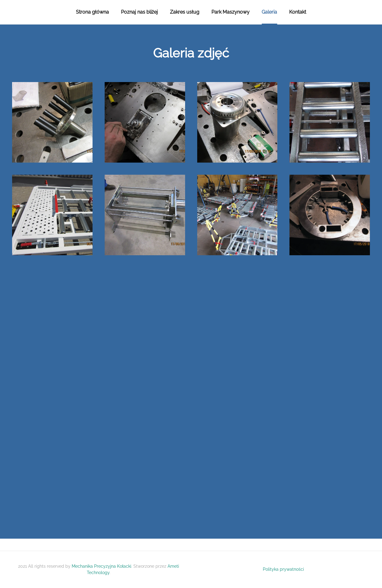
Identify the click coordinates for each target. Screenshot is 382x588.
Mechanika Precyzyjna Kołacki (101, 566)
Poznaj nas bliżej (139, 12)
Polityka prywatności (283, 569)
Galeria (269, 12)
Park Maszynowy (230, 12)
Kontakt (298, 12)
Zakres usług (185, 12)
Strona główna (92, 12)
